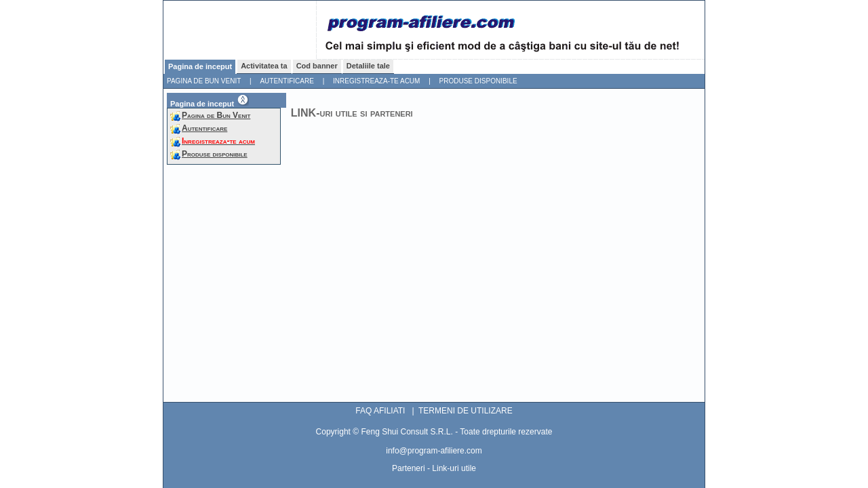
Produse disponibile (478, 81)
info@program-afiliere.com (434, 451)
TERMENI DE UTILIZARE (466, 411)
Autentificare (287, 81)
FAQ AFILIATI (380, 411)
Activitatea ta (264, 66)
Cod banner (317, 66)
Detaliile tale (368, 66)
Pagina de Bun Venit (204, 81)
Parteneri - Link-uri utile (434, 468)
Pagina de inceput (200, 66)
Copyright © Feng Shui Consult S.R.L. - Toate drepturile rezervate (434, 432)
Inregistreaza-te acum (376, 81)
